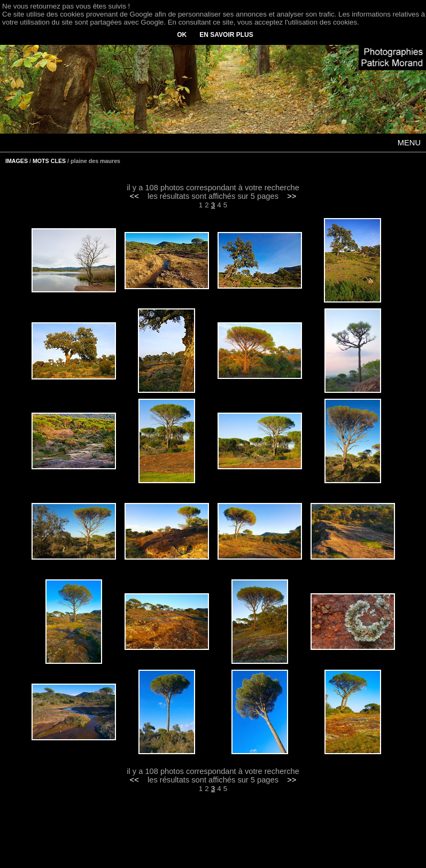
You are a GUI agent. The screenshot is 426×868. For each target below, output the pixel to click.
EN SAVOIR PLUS (226, 35)
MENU (409, 143)
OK (182, 35)
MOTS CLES (49, 161)
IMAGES (17, 161)
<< (134, 196)
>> (292, 196)
